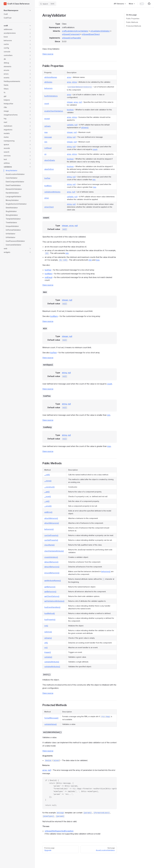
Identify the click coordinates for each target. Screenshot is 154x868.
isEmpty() (85, 128)
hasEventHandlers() (52, 607)
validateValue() (51, 724)
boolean (70, 110)
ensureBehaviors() (52, 573)
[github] (149, 4)
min (46, 142)
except (47, 119)
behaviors (48, 88)
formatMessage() (51, 718)
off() (46, 643)
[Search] (47, 4)
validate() (48, 657)
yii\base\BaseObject (91, 34)
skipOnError (49, 169)
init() (46, 626)
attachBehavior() (51, 518)
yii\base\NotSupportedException (59, 831)
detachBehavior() (51, 562)
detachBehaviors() (52, 567)
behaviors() (49, 529)
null (80, 102)
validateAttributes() (52, 667)
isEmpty (47, 126)
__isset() (48, 496)
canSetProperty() (51, 540)
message (48, 137)
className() (49, 545)
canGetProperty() (51, 535)
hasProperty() (50, 620)
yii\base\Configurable (71, 38)
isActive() (48, 632)
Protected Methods (134, 26)
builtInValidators (51, 96)
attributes (48, 82)
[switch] (142, 4)
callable (70, 125)
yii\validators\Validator (100, 31)
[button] (17, 10)
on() (46, 647)
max (46, 132)
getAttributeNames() (53, 581)
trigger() (48, 652)
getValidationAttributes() (54, 601)
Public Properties (133, 19)
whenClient (49, 207)
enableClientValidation (54, 111)
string (74, 82)
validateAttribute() (52, 662)
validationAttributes (52, 192)
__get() (47, 492)
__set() (47, 501)
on (45, 154)
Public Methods (132, 22)
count (47, 103)
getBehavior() (50, 587)
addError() (48, 512)
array (69, 77)
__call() (47, 475)
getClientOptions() (52, 596)
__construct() (49, 487)
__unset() (48, 506)
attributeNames (51, 77)
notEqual (48, 148)
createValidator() (51, 557)
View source (48, 54)
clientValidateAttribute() (54, 551)
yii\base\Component (71, 34)
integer (70, 102)
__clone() (48, 481)
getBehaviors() (50, 592)
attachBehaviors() (52, 523)
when (47, 198)
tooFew (47, 178)
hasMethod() (50, 613)
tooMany (48, 186)
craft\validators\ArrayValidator (75, 31)
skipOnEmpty (50, 160)
